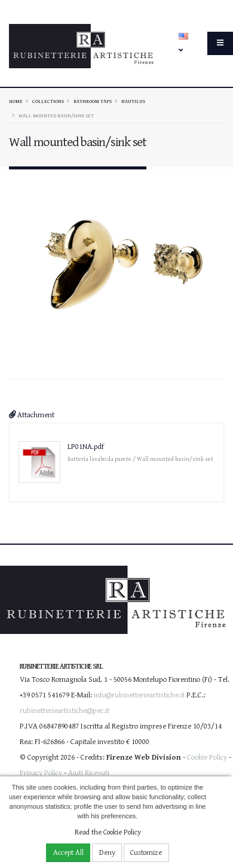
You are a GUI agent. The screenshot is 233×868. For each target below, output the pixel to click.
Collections (48, 101)
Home (16, 101)
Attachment (32, 412)
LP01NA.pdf (86, 444)
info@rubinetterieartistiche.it (139, 693)
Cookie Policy (207, 755)
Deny (107, 853)
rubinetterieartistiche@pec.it (65, 708)
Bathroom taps (93, 101)
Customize (146, 853)
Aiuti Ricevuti (89, 771)
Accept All (68, 853)
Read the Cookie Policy (108, 832)
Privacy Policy (41, 771)
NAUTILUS (133, 101)
